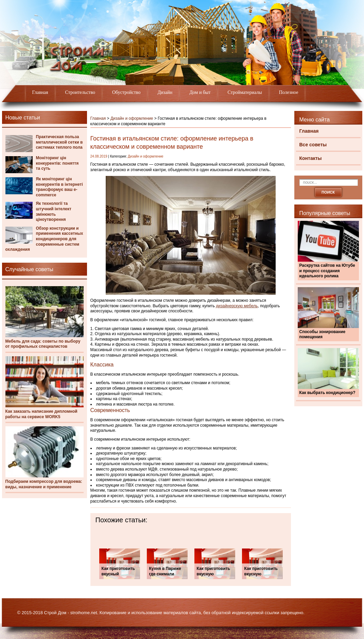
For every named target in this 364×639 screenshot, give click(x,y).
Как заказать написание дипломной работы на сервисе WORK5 (41, 414)
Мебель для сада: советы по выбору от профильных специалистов (43, 344)
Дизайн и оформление (132, 118)
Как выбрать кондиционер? (327, 393)
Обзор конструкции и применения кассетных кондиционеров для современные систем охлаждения (44, 239)
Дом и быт (200, 92)
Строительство (80, 92)
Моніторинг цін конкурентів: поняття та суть (57, 163)
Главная (40, 92)
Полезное (289, 92)
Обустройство (126, 92)
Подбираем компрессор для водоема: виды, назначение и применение (44, 484)
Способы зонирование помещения (323, 334)
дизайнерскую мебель (237, 306)
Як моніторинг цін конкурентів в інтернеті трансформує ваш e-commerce (59, 187)
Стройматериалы (245, 92)
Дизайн (165, 92)
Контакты (311, 158)
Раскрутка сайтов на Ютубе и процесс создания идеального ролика (327, 271)
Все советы (313, 145)
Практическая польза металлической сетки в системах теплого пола (59, 142)
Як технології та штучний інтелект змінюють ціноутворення (54, 211)
